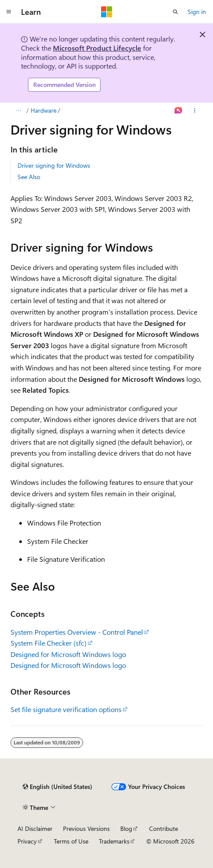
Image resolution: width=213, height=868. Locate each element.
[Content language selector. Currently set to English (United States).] (58, 787)
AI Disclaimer (35, 828)
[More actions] (195, 111)
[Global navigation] (9, 12)
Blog (126, 828)
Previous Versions (86, 828)
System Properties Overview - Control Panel (77, 632)
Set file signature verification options (66, 709)
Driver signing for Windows (54, 165)
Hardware (44, 110)
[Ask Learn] (179, 111)
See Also (29, 177)
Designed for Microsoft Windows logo (68, 654)
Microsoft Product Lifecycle (97, 48)
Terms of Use (71, 841)
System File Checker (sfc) (49, 643)
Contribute (164, 828)
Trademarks (114, 841)
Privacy (27, 841)
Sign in (197, 12)
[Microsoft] (107, 12)
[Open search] (175, 12)
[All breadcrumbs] (18, 111)
